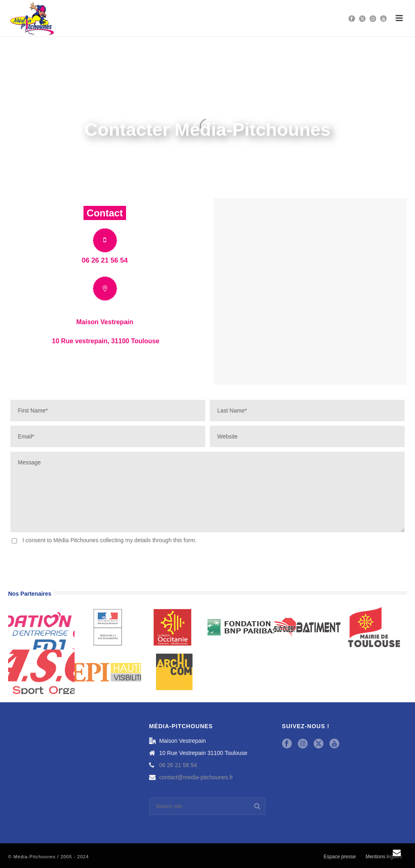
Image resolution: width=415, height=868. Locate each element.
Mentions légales (384, 857)
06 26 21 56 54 (178, 765)
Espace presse (340, 857)
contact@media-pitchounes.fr (196, 777)
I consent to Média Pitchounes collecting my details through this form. (109, 540)
